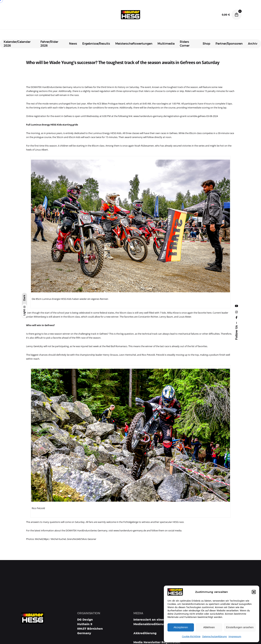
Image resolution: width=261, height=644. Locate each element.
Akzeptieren (181, 627)
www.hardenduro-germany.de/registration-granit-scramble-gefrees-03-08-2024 (176, 116)
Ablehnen (209, 627)
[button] (254, 592)
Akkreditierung (145, 633)
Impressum (235, 637)
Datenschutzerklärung (215, 637)
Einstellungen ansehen (240, 627)
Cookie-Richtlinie (191, 637)
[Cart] (237, 15)
